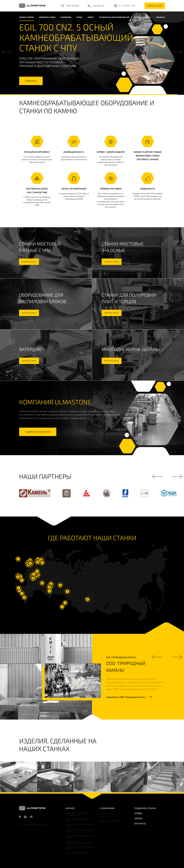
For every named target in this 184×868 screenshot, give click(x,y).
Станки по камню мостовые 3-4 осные (79, 820)
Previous (7, 52)
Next (177, 52)
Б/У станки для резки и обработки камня (80, 848)
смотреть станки (29, 262)
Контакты (160, 17)
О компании (66, 17)
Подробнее (126, 697)
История (104, 813)
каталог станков (27, 17)
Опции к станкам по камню (77, 853)
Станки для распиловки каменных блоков (80, 825)
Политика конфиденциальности (33, 825)
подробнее (31, 81)
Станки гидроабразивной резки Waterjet (79, 836)
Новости (104, 817)
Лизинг (91, 17)
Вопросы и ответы (143, 17)
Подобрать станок (47, 17)
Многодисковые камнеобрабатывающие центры (79, 842)
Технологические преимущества (114, 17)
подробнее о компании (38, 432)
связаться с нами (155, 6)
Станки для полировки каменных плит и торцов (80, 831)
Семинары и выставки (110, 821)
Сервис (79, 17)
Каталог (70, 808)
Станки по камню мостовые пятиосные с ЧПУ (77, 814)
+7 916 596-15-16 (98, 6)
